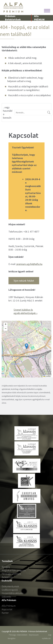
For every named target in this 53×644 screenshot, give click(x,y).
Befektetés (7, 577)
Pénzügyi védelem (11, 574)
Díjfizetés (6, 597)
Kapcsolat (7, 609)
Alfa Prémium (9, 606)
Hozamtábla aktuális (13, 593)
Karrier (5, 613)
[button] (26, 346)
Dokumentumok (10, 586)
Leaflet (47, 376)
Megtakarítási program (14, 570)
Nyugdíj (6, 567)
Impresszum (34, 635)
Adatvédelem (22, 635)
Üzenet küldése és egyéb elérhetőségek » (26, 311)
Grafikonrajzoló (10, 590)
